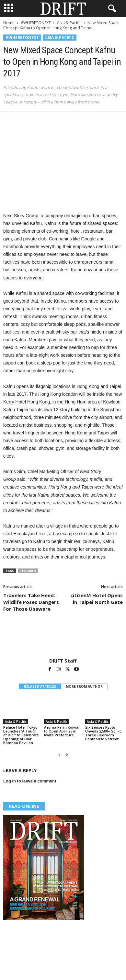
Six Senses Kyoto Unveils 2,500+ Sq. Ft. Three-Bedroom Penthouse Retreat (103, 733)
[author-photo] (63, 639)
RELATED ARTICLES (40, 686)
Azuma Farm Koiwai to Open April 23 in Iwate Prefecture (62, 731)
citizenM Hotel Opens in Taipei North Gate (97, 599)
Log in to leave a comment (30, 781)
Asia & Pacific (69, 23)
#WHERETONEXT (36, 23)
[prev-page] (59, 755)
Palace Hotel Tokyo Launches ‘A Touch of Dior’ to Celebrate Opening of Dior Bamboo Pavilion (21, 735)
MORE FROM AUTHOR (84, 686)
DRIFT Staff (63, 661)
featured (28, 571)
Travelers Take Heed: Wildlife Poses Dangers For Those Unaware (31, 602)
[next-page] (67, 755)
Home (9, 23)
